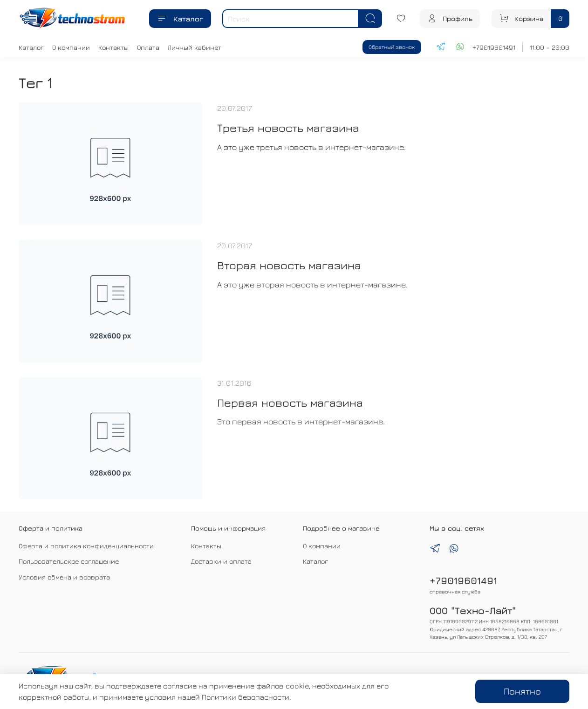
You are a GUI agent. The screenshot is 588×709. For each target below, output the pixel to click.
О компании (71, 47)
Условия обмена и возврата (64, 577)
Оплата (148, 47)
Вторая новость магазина (289, 265)
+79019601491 (494, 47)
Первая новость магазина (290, 402)
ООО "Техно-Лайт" (473, 610)
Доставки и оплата (221, 561)
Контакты (113, 47)
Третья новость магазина (288, 128)
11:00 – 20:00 (550, 47)
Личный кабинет (195, 47)
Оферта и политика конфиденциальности (86, 546)
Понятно (522, 691)
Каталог (180, 19)
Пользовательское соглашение (69, 561)
